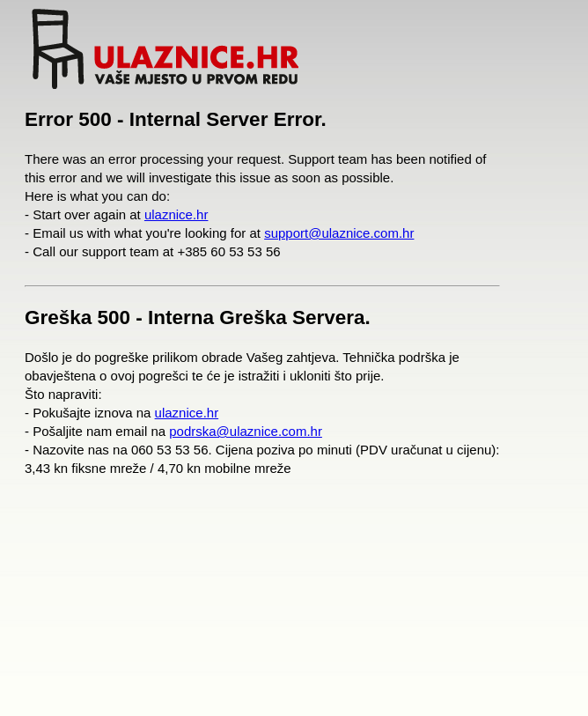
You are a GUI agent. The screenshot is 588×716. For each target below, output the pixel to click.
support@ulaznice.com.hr (339, 233)
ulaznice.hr (176, 214)
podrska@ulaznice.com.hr (246, 431)
